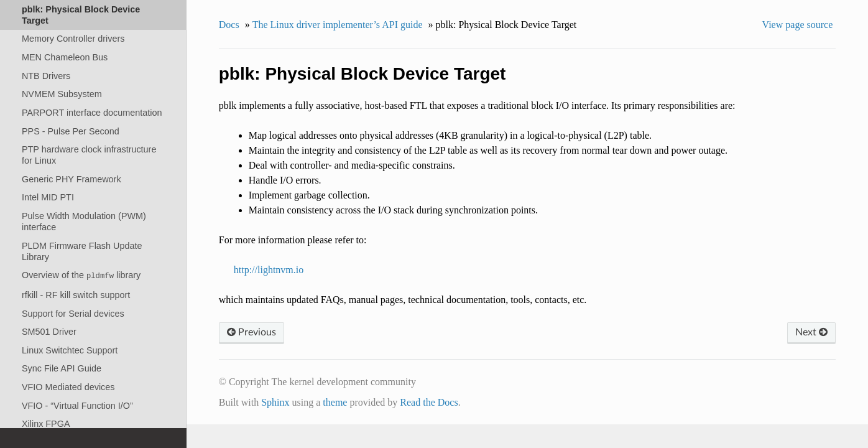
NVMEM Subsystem (62, 94)
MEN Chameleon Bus (65, 57)
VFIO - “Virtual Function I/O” (77, 406)
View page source (798, 25)
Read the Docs (429, 402)
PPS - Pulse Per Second (71, 131)
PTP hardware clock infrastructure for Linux (89, 155)
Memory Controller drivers (73, 39)
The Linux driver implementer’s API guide (338, 25)
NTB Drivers (46, 76)
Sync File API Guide (62, 368)
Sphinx (275, 402)
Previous (252, 332)
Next (811, 332)
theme (335, 402)
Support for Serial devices (73, 314)
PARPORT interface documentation (92, 113)
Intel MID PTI (48, 197)
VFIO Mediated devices (68, 387)
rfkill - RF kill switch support (76, 295)
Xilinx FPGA (46, 424)
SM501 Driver (49, 332)
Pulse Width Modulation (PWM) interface (84, 222)
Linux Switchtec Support (70, 350)
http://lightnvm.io (269, 270)
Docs (229, 25)
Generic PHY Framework (72, 179)
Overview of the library (81, 275)
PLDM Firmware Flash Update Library (82, 251)
